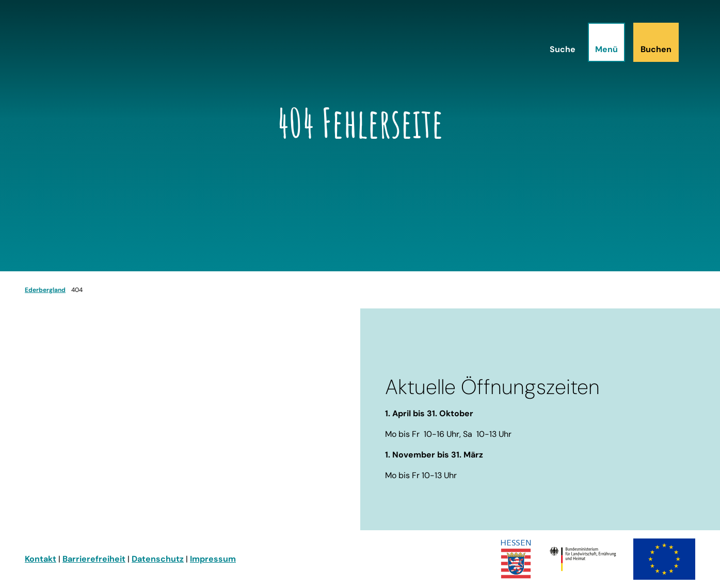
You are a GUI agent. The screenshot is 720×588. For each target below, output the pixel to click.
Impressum (213, 559)
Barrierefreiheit (94, 559)
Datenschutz (158, 559)
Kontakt (41, 559)
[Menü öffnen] (606, 42)
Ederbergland (45, 290)
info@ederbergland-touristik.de (90, 483)
